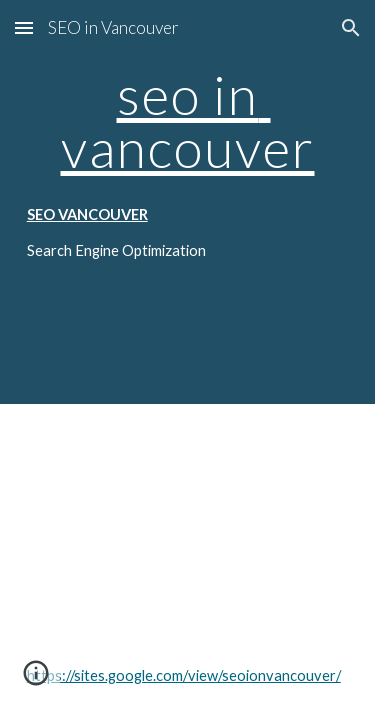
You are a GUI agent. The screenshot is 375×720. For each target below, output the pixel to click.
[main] (188, 121)
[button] (24, 27)
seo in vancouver (188, 120)
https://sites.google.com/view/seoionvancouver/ (184, 675)
